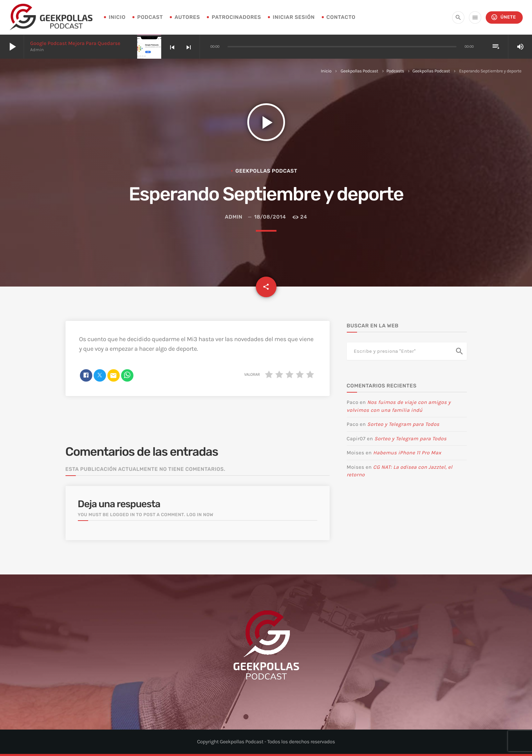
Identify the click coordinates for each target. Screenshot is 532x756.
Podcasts (395, 71)
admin (234, 217)
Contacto (341, 17)
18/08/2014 (270, 217)
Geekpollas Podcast (359, 71)
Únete (503, 17)
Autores (187, 17)
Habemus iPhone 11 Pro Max (407, 453)
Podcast (150, 17)
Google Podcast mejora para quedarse (75, 43)
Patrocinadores (236, 17)
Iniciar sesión (294, 17)
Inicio (326, 71)
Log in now (200, 515)
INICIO (117, 17)
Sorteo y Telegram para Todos (403, 424)
